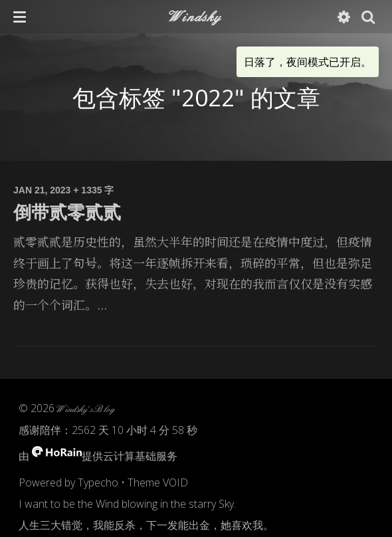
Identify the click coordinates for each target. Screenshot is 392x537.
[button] (20, 17)
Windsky (196, 16)
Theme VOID (158, 483)
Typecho (98, 483)
